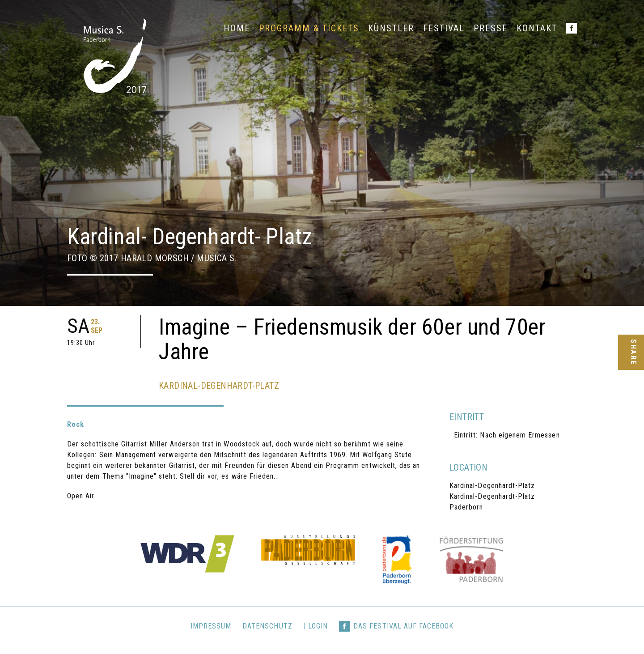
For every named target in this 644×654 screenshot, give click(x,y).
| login (316, 626)
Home (237, 28)
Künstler (391, 28)
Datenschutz (267, 626)
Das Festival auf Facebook (403, 626)
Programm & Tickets (309, 28)
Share (633, 352)
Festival (444, 28)
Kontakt (537, 28)
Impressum (211, 626)
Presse (491, 28)
